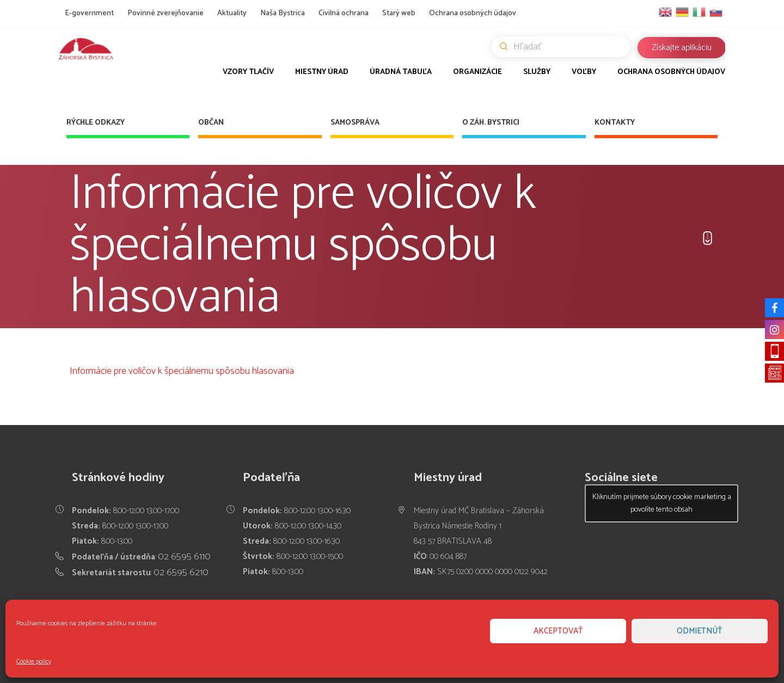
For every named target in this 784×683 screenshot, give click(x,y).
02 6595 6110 (184, 557)
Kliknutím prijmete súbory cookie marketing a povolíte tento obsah (662, 503)
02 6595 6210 (181, 573)
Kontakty (615, 123)
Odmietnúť (700, 631)
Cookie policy (34, 662)
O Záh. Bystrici (491, 123)
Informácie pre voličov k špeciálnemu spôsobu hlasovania (182, 371)
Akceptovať (558, 631)
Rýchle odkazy (96, 123)
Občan (211, 123)
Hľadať (565, 47)
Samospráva (355, 123)
